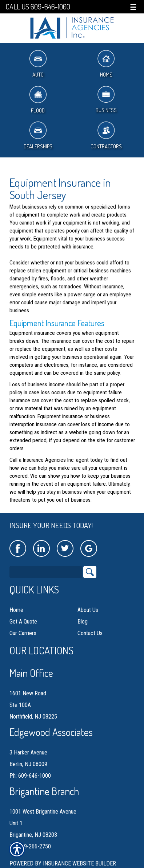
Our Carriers (23, 633)
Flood (38, 100)
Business (106, 100)
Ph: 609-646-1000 (30, 776)
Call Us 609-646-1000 (38, 7)
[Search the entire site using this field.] (46, 572)
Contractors (106, 135)
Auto (38, 64)
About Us (88, 610)
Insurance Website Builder (79, 863)
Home (106, 64)
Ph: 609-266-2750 (30, 846)
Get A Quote (23, 622)
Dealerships (38, 135)
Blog (83, 622)
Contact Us (90, 633)
